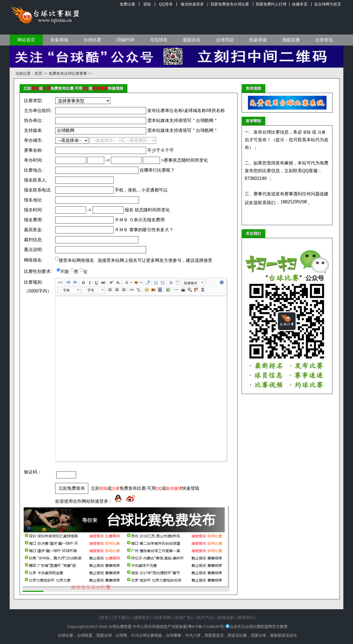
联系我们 (246, 618)
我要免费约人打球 (271, 4)
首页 (38, 74)
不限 (65, 272)
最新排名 (192, 40)
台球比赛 (92, 40)
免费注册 (127, 4)
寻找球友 (159, 40)
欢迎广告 (183, 618)
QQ (85, 88)
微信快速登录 (192, 4)
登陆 (147, 4)
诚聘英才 (142, 618)
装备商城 (59, 40)
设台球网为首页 (328, 4)
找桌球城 (258, 40)
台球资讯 (324, 40)
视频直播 (291, 40)
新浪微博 (100, 88)
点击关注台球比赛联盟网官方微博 (258, 627)
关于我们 (121, 618)
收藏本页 (300, 4)
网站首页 (26, 40)
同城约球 (125, 40)
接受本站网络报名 (76, 260)
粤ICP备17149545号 (206, 627)
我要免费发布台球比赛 (230, 4)
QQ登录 (166, 4)
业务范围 (162, 618)
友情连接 (226, 618)
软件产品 (205, 618)
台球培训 (225, 40)
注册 (47, 88)
